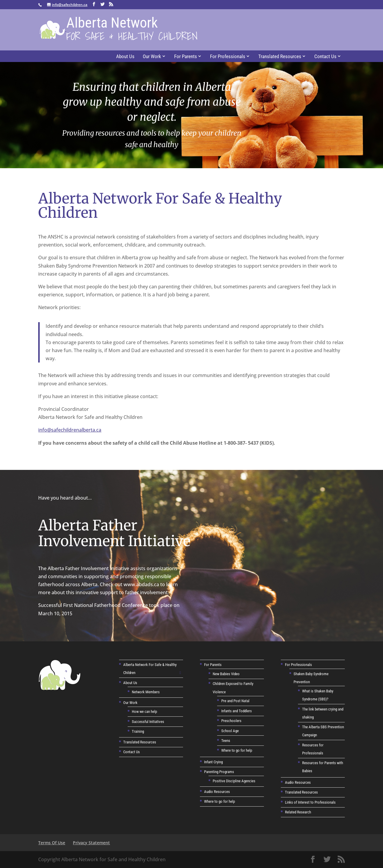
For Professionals (228, 56)
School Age (230, 731)
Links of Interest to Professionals (310, 802)
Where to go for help (237, 750)
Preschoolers (231, 721)
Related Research (298, 812)
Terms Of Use (52, 843)
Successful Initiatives (148, 722)
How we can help (144, 712)
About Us (125, 56)
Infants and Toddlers (237, 711)
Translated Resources (280, 56)
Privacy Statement (91, 843)
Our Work (152, 56)
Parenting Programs (219, 772)
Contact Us (325, 56)
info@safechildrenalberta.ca (70, 430)
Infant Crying (213, 762)
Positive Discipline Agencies (234, 781)
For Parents (186, 56)
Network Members (146, 692)
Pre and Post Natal (235, 701)
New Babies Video (226, 674)
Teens (226, 741)
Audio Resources (217, 792)
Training (138, 731)
